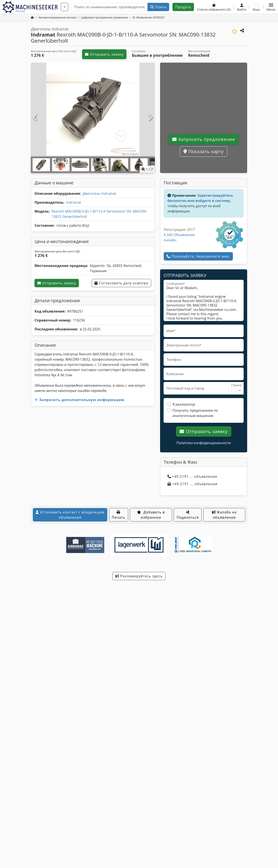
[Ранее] (36, 118)
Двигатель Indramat (99, 193)
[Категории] (65, 7)
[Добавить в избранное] (234, 31)
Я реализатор (184, 404)
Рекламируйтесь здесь (139, 576)
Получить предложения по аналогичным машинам (195, 413)
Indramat (74, 202)
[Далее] (150, 118)
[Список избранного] (214, 7)
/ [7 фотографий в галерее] (147, 169)
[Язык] (256, 7)
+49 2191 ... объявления (192, 476)
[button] (271, 7)
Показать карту (204, 151)
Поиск (158, 7)
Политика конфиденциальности (204, 443)
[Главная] (32, 17)
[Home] (57, 17)
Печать (119, 515)
